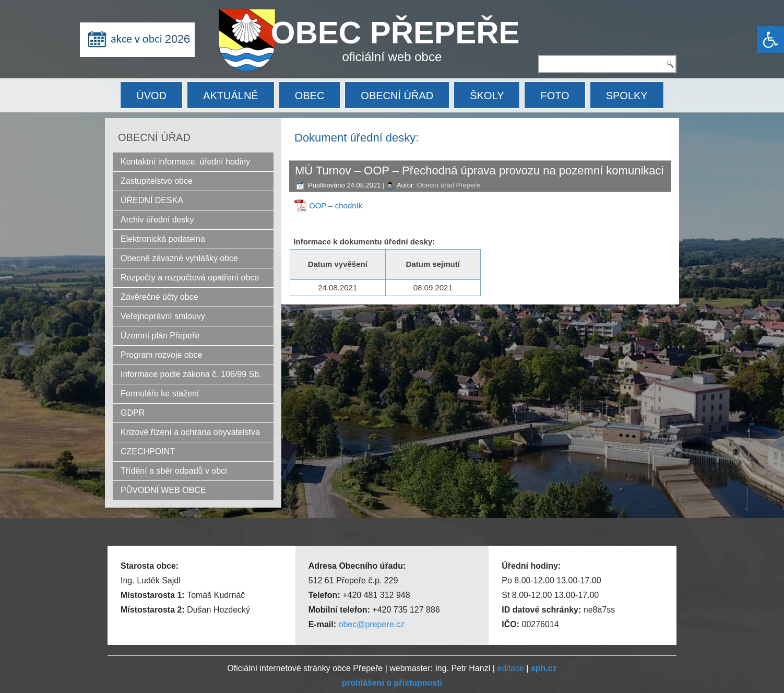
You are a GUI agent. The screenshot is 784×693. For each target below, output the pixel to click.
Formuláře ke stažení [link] (160, 394)
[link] (770, 40)
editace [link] (510, 668)
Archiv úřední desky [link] (157, 220)
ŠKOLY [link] (487, 96)
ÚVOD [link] (151, 96)
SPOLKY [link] (627, 96)
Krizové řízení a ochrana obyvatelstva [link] (190, 432)
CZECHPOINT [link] (148, 451)
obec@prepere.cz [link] (371, 624)
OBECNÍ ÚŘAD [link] (397, 96)
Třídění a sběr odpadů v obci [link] (174, 471)
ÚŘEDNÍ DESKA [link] (152, 200)
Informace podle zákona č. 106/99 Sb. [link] (191, 374)
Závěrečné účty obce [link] (159, 297)
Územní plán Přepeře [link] (160, 336)
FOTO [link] (555, 96)
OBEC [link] (310, 96)
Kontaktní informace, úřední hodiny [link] (185, 162)
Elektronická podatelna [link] (163, 239)
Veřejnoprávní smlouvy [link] (163, 316)
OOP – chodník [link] (336, 205)
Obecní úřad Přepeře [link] (448, 185)
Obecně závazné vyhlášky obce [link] (179, 258)
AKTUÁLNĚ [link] (231, 96)
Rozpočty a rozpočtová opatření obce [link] (190, 278)
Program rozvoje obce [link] (162, 355)
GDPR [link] (133, 413)
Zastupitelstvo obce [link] (157, 181)
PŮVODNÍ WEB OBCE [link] (163, 490)
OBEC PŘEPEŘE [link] (395, 33)
